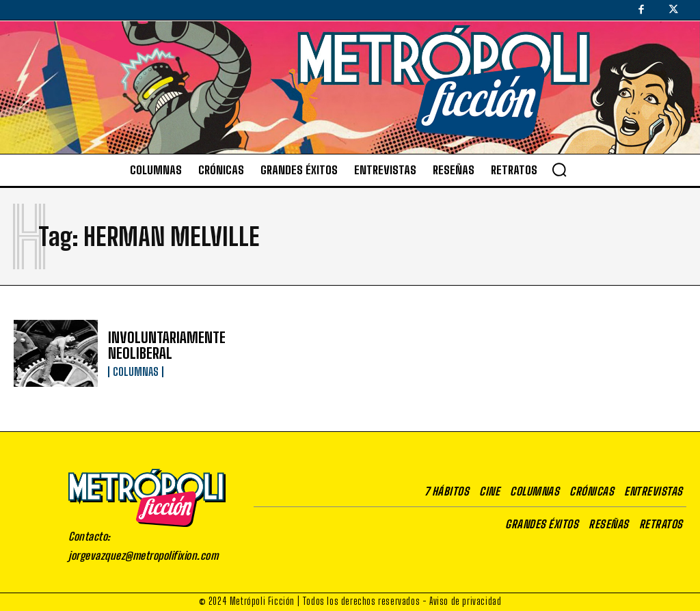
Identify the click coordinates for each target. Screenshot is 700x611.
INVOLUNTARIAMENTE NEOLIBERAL (164, 345)
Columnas (136, 371)
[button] (559, 169)
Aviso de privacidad (465, 601)
